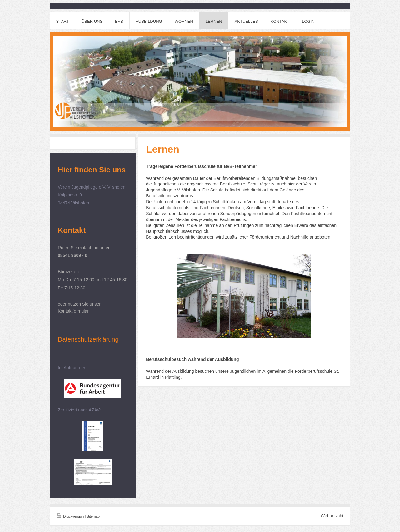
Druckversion (71, 516)
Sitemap (93, 516)
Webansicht (332, 516)
